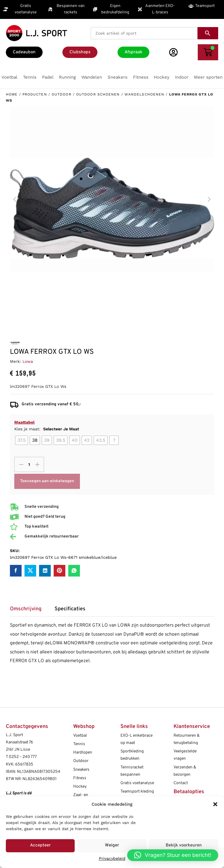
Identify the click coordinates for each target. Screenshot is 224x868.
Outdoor (62, 94)
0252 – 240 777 (23, 757)
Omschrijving (26, 609)
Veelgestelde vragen (185, 755)
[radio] (22, 440)
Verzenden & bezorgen (185, 771)
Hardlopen (83, 753)
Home (12, 94)
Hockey (80, 787)
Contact (181, 783)
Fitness (80, 778)
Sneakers (81, 770)
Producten (35, 94)
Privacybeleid (112, 858)
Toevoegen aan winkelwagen (47, 481)
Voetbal (80, 736)
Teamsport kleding (137, 792)
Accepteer (40, 845)
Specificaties (70, 609)
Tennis (79, 744)
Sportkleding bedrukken (132, 755)
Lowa (28, 361)
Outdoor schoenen (98, 94)
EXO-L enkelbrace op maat (136, 739)
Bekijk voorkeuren (184, 845)
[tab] (29, 611)
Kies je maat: (47, 429)
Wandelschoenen (144, 94)
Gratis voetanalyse (137, 783)
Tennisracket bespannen (132, 771)
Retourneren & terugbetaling (187, 739)
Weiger (112, 845)
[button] (215, 804)
